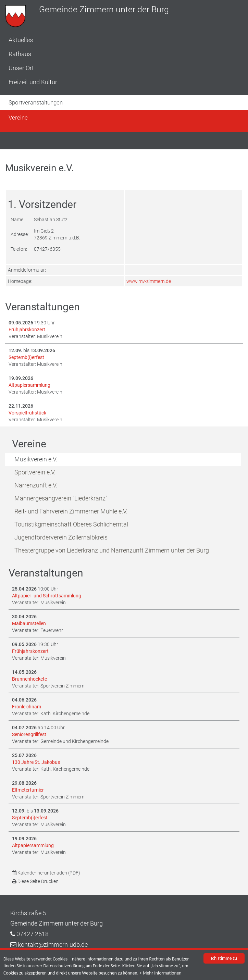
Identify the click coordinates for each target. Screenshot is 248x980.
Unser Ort (21, 68)
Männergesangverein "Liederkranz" (61, 498)
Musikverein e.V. (36, 459)
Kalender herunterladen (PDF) (46, 873)
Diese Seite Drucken (35, 881)
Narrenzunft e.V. (36, 485)
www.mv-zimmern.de (149, 281)
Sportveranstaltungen (36, 102)
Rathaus (20, 54)
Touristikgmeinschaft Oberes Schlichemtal (71, 524)
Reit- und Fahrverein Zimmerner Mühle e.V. (71, 511)
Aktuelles (21, 40)
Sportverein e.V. (35, 472)
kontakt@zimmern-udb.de (53, 945)
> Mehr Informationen (160, 974)
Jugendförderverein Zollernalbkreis (61, 537)
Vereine (18, 117)
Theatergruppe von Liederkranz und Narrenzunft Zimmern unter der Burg (112, 550)
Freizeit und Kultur (33, 82)
